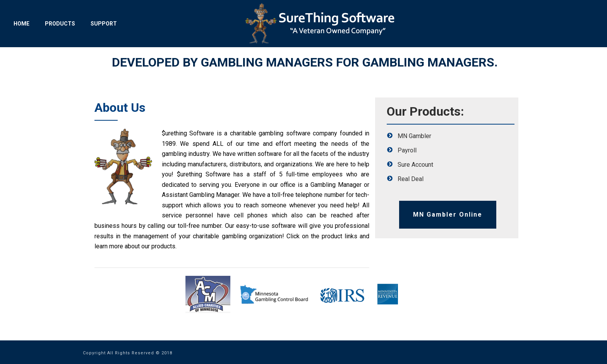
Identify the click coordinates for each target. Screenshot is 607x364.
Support (104, 24)
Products (60, 24)
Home (21, 24)
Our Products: (425, 111)
